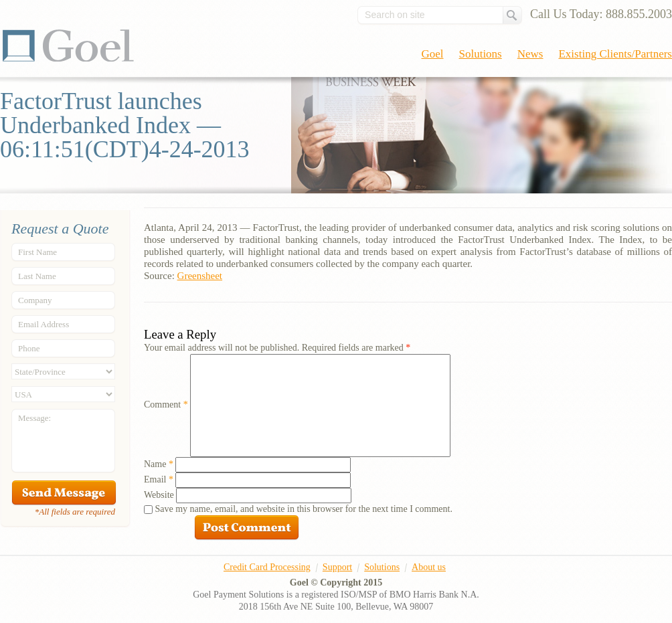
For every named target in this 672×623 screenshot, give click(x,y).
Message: (34, 418)
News (530, 54)
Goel (68, 46)
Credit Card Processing (267, 567)
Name (159, 464)
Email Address (44, 324)
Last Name (37, 276)
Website (159, 495)
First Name (37, 252)
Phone (29, 348)
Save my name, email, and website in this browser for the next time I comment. (304, 509)
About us (429, 567)
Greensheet (200, 276)
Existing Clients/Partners (615, 54)
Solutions (481, 54)
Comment (166, 405)
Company (35, 300)
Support (337, 567)
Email (159, 479)
